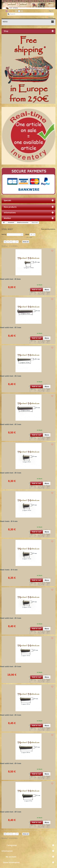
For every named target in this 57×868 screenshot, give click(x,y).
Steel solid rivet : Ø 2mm (10, 279)
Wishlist (50, 17)
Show (27, 234)
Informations (10, 213)
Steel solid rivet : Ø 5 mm (11, 812)
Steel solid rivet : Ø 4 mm (11, 473)
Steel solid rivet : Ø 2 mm (11, 376)
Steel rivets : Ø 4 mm (9, 521)
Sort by (4, 234)
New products (10, 207)
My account (11, 857)
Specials (7, 200)
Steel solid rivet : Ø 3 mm (11, 328)
